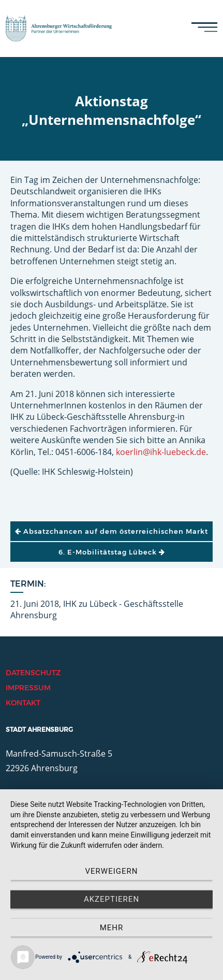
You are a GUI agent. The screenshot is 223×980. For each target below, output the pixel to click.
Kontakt (23, 703)
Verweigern (112, 871)
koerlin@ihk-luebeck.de (161, 452)
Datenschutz (33, 673)
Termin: (28, 584)
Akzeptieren (111, 899)
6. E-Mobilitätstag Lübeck (112, 552)
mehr (112, 928)
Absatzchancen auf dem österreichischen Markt (111, 531)
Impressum (28, 688)
